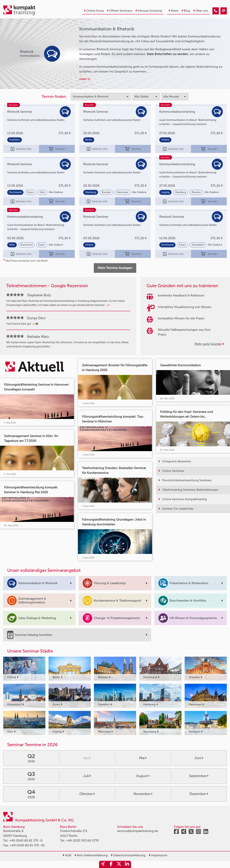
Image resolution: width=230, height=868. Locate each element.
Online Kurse (94, 11)
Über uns (201, 11)
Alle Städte (56, 192)
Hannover (123, 192)
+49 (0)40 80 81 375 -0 (26, 840)
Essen (31, 192)
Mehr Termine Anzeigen (115, 268)
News (173, 11)
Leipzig (165, 192)
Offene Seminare (120, 11)
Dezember (199, 794)
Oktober (87, 794)
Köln (42, 192)
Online (165, 140)
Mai (143, 758)
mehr (85, 79)
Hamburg (91, 192)
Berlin (89, 140)
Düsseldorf (198, 245)
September (199, 776)
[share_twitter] (119, 864)
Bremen (106, 192)
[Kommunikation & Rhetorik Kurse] (216, 11)
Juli (87, 776)
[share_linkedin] (127, 864)
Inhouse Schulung (149, 11)
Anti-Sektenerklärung (91, 855)
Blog (186, 11)
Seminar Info (21, 149)
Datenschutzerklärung (128, 855)
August (143, 776)
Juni (199, 758)
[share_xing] (103, 864)
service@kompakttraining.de (138, 831)
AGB (67, 855)
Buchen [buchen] (57, 149)
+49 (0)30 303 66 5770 (82, 840)
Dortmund (15, 192)
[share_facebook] (111, 864)
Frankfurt (15, 140)
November (143, 794)
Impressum (158, 855)
